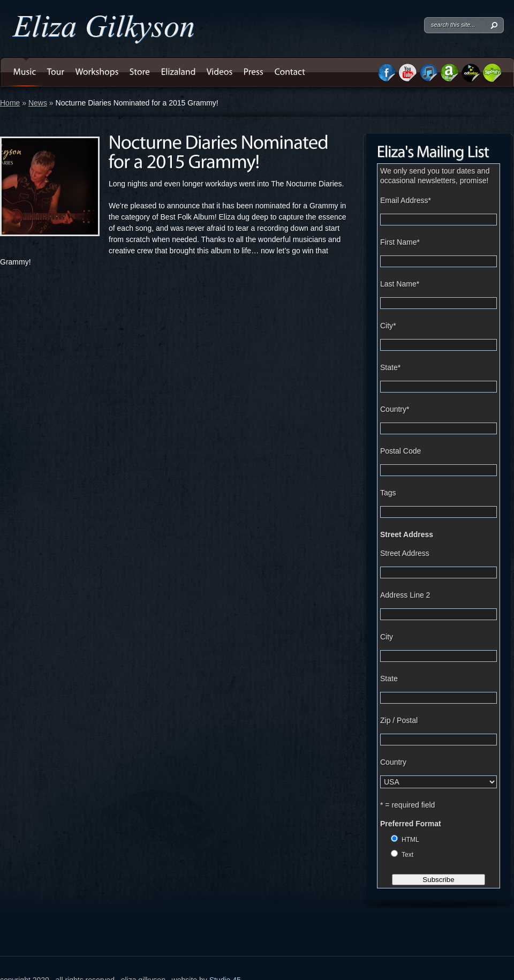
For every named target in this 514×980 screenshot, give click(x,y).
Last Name (400, 284)
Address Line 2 (405, 595)
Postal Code (400, 451)
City (388, 326)
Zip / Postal (399, 720)
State (390, 367)
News (38, 103)
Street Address (407, 534)
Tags (388, 493)
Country (395, 409)
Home (10, 103)
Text (407, 855)
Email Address (406, 200)
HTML (410, 840)
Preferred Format (411, 824)
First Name (400, 242)
